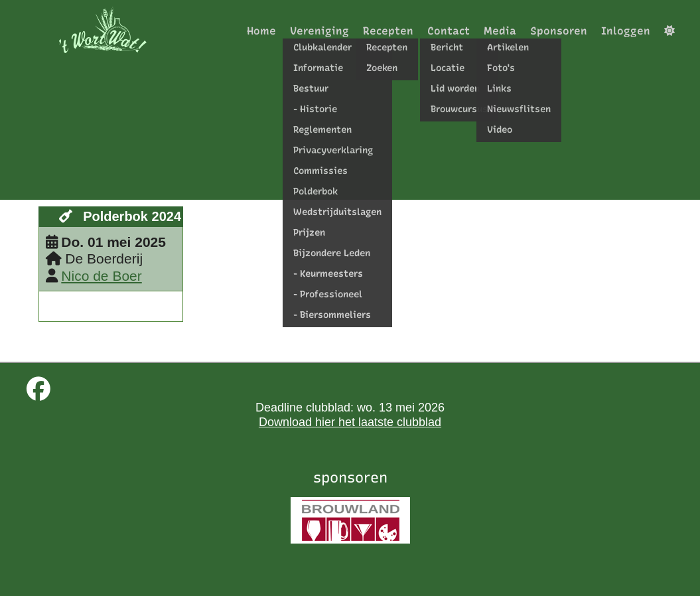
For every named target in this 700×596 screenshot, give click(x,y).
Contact (449, 31)
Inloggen (626, 31)
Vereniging (319, 31)
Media (500, 31)
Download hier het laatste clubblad (350, 422)
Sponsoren (559, 31)
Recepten (388, 31)
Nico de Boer (101, 276)
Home (261, 31)
